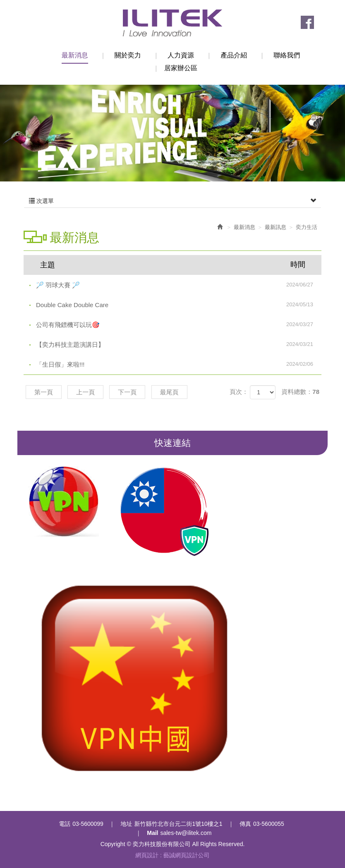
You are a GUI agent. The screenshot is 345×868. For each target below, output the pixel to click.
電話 (65, 824)
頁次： (239, 392)
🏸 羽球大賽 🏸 (179, 285)
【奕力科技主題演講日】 (179, 344)
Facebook (307, 22)
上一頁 (85, 392)
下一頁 (127, 392)
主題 (178, 265)
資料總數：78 (300, 392)
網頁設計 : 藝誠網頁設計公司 (172, 855)
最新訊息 (276, 227)
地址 (126, 824)
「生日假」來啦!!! (179, 364)
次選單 (172, 201)
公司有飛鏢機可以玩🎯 (179, 324)
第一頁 (44, 392)
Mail (152, 833)
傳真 (245, 824)
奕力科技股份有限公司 (172, 23)
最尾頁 (169, 392)
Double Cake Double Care (179, 305)
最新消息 (244, 227)
